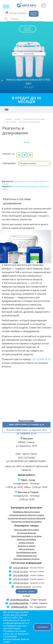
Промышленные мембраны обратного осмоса (26, 188)
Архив (27, 142)
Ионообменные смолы (26, 552)
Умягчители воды (27, 549)
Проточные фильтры (26, 533)
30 (25, 155)
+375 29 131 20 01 (20, 571)
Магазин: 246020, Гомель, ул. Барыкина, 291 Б (26, 430)
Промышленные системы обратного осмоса (25, 183)
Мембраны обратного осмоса (27, 512)
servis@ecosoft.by (19, 603)
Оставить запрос (27, 591)
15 (19, 155)
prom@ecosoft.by (20, 600)
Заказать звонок (34, 14)
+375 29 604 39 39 (41, 359)
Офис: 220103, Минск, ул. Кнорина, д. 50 (26, 425)
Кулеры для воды (26, 543)
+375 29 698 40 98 (20, 575)
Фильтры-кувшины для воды (26, 559)
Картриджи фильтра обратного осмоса (26, 515)
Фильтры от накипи (26, 546)
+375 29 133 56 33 (18, 13)
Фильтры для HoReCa (26, 539)
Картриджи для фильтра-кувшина (27, 521)
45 (30, 155)
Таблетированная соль (26, 556)
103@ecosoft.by (19, 607)
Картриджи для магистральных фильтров (26, 518)
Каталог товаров (28, 29)
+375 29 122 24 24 (20, 583)
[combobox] (34, 163)
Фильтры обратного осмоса (27, 530)
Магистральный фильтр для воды (27, 536)
